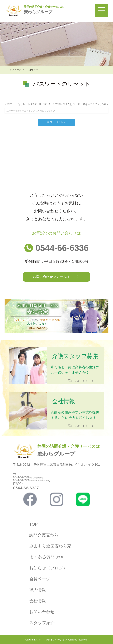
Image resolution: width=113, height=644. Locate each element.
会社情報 (38, 601)
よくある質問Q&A (46, 557)
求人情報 (38, 590)
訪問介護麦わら (44, 535)
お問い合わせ (42, 612)
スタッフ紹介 (42, 623)
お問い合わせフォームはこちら (56, 277)
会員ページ (40, 579)
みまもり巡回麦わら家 (50, 546)
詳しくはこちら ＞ (81, 381)
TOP (33, 524)
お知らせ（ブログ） (48, 568)
